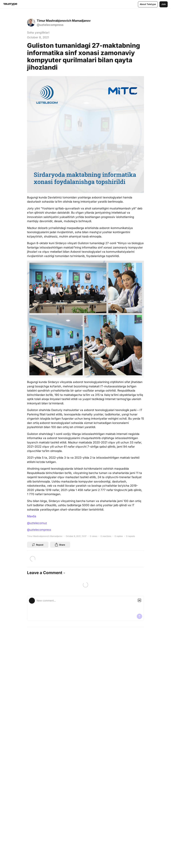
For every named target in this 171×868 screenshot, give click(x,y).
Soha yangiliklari (38, 33)
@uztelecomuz (37, 523)
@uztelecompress (39, 530)
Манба (32, 516)
